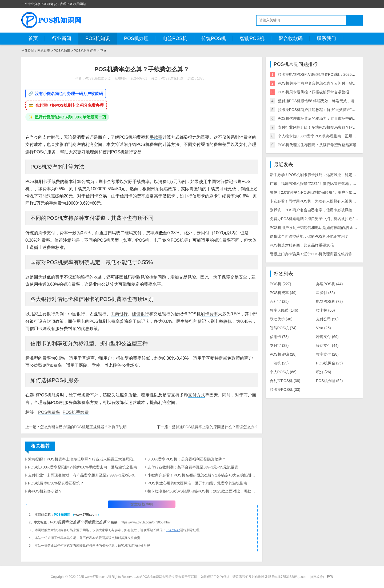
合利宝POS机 (285, 381)
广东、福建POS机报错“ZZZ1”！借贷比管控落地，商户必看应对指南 (326, 184)
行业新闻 (62, 38)
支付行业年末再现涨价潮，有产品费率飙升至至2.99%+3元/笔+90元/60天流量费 (83, 475)
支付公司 (327, 319)
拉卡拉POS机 (285, 390)
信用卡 (279, 337)
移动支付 (327, 345)
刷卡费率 (209, 314)
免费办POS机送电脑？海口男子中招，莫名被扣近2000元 (317, 219)
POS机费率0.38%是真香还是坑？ (56, 483)
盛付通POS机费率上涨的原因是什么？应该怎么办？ (215, 427)
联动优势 (281, 319)
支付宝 (279, 345)
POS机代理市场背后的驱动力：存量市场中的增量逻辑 (323, 118)
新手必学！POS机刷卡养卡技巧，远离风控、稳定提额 (315, 175)
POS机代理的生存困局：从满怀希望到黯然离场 (317, 145)
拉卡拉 (325, 310)
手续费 (156, 137)
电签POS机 (175, 38)
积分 (324, 372)
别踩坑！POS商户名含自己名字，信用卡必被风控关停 (315, 210)
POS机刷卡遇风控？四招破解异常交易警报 (314, 92)
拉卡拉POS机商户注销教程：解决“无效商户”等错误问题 (324, 110)
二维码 (127, 233)
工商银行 (119, 314)
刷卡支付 (47, 233)
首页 (33, 38)
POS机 (281, 284)
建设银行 (141, 314)
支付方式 (197, 395)
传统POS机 (214, 38)
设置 (330, 577)
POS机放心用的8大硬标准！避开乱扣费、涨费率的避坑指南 (197, 483)
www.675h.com (86, 515)
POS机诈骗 (283, 354)
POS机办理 (136, 38)
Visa (323, 328)
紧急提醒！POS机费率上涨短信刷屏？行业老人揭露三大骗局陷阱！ (83, 459)
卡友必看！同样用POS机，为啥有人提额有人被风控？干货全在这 (324, 201)
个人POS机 (283, 372)
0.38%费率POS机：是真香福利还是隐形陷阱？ (187, 459)
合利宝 (279, 301)
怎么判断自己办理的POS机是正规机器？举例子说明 (83, 427)
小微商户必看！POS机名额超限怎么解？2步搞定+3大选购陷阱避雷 (203, 475)
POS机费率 (49, 412)
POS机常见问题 (85, 51)
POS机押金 (329, 363)
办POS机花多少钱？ (45, 491)
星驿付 (325, 293)
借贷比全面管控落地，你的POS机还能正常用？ (309, 236)
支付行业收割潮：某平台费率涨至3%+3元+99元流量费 (193, 467)
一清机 (279, 363)
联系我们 (326, 38)
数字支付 (327, 354)
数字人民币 (284, 310)
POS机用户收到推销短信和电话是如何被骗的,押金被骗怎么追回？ (325, 228)
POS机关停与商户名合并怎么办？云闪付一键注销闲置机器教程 (330, 83)
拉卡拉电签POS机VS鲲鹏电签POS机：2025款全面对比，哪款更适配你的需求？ (203, 491)
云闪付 (203, 233)
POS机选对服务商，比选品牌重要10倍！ (304, 245)
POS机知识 (98, 38)
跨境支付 (327, 337)
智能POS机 (252, 38)
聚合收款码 (291, 38)
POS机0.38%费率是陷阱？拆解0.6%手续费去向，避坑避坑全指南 (83, 467)
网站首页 (44, 51)
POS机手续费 (76, 412)
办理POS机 (329, 284)
